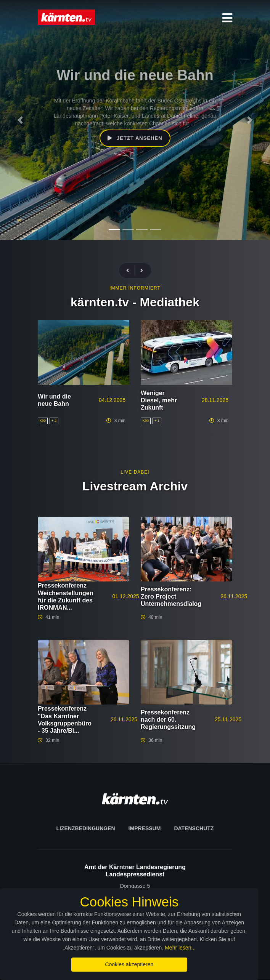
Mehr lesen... (150, 948)
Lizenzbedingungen (86, 828)
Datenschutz (194, 828)
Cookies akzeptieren (135, 964)
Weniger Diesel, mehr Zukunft (159, 400)
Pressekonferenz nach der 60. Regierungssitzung (168, 720)
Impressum (145, 828)
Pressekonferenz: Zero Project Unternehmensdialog (171, 596)
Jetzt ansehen (135, 138)
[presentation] (131, 271)
